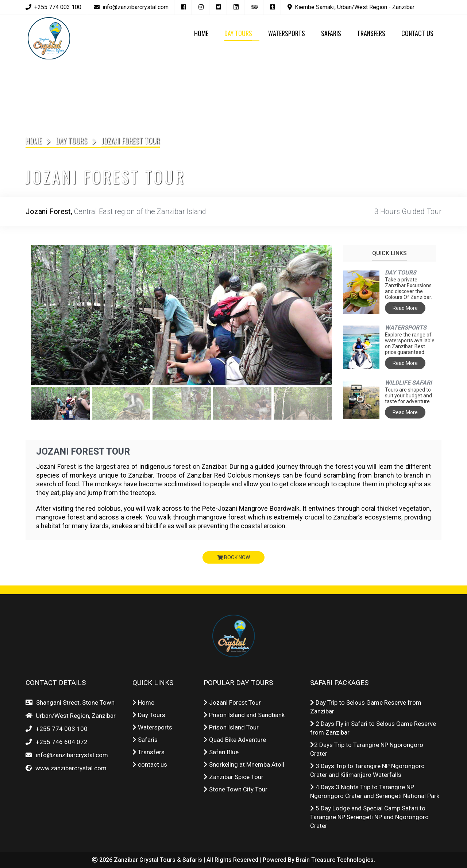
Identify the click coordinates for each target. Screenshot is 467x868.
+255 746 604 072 (62, 742)
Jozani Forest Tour (83, 452)
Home (34, 141)
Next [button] (323, 315)
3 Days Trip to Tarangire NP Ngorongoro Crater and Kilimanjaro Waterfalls (367, 770)
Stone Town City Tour (236, 789)
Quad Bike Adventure (235, 740)
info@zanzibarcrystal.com (70, 755)
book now (233, 557)
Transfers (148, 752)
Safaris (145, 740)
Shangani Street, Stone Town (74, 702)
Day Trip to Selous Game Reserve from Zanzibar (366, 707)
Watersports (152, 727)
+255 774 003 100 (62, 729)
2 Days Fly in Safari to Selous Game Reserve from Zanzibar (373, 728)
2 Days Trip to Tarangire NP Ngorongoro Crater (367, 749)
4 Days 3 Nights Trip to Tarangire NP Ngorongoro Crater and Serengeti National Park (375, 791)
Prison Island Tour (231, 727)
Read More (405, 308)
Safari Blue (221, 752)
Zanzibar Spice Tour (233, 777)
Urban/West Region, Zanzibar (74, 716)
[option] (182, 315)
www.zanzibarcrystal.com (70, 768)
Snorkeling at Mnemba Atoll (244, 764)
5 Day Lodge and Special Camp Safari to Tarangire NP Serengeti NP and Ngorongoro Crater (369, 817)
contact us (150, 764)
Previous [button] (40, 315)
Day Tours (72, 141)
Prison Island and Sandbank (244, 715)
